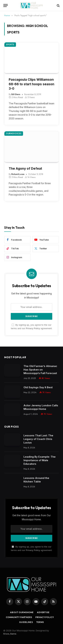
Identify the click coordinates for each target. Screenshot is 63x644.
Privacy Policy (33, 328)
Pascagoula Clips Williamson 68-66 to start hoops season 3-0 (32, 84)
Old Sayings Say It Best (38, 387)
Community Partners (19, 617)
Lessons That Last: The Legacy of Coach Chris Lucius (38, 439)
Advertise (43, 612)
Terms (40, 622)
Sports (10, 45)
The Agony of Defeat (25, 169)
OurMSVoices (14, 134)
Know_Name (10, 634)
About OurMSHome (22, 612)
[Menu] (6, 5)
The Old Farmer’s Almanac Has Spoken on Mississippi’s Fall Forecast (40, 370)
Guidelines (26, 622)
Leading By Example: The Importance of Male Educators (40, 460)
